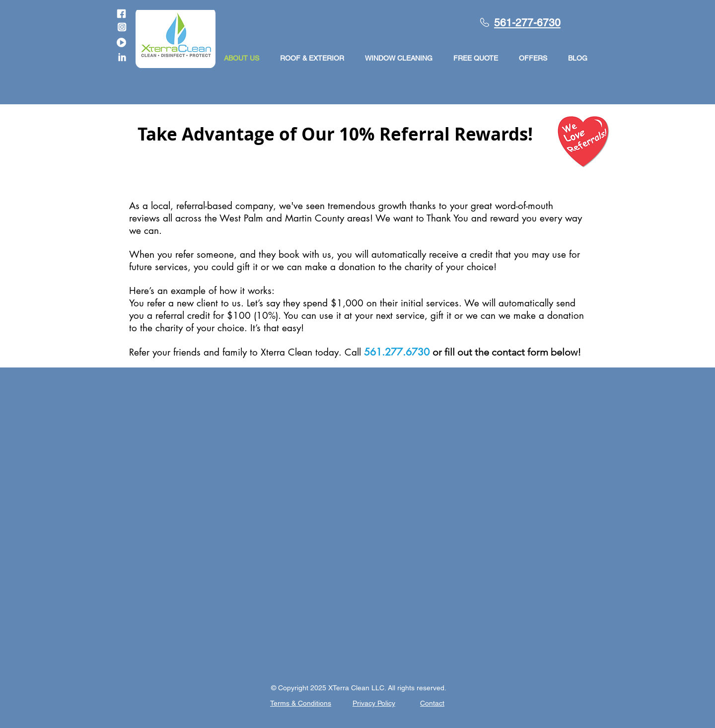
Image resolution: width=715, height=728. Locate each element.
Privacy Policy (374, 703)
